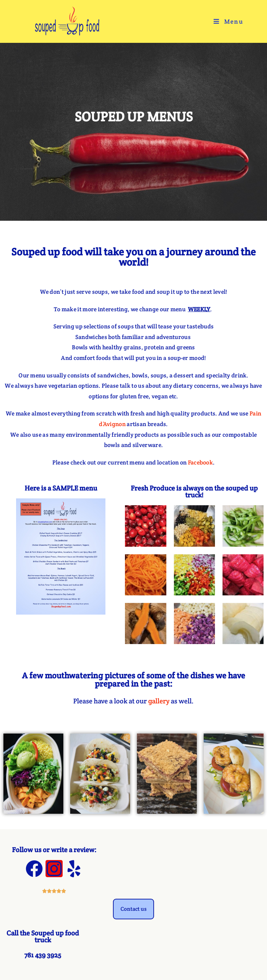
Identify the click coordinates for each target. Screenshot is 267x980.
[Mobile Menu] (228, 21)
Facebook (200, 462)
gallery (159, 701)
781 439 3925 (43, 955)
